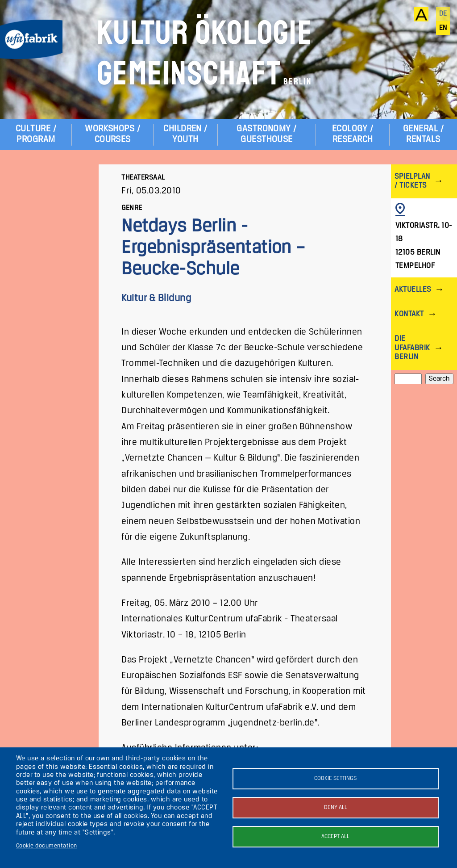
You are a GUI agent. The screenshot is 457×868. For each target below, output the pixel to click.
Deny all (336, 807)
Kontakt (409, 314)
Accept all (335, 837)
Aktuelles (413, 290)
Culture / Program (36, 134)
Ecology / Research (353, 134)
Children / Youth (185, 134)
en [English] (443, 28)
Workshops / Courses (112, 134)
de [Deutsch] (443, 14)
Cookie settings (335, 778)
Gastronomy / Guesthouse (267, 134)
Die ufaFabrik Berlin (412, 348)
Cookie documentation (47, 846)
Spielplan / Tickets (412, 181)
